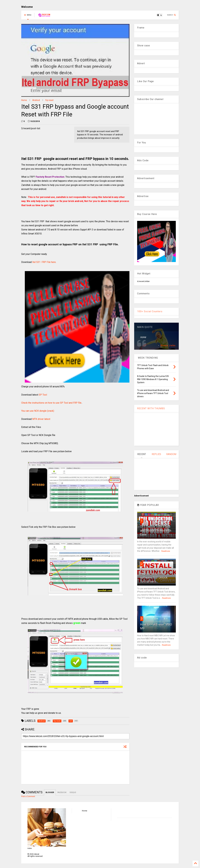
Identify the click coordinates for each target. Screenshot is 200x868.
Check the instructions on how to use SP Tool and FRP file (51, 403)
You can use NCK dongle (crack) (38, 411)
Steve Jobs (168, 345)
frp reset (49, 100)
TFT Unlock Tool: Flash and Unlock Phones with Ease (156, 531)
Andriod (36, 100)
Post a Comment (28, 796)
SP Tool (43, 395)
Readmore (166, 551)
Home (24, 100)
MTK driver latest (41, 419)
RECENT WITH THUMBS (151, 408)
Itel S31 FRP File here (44, 262)
